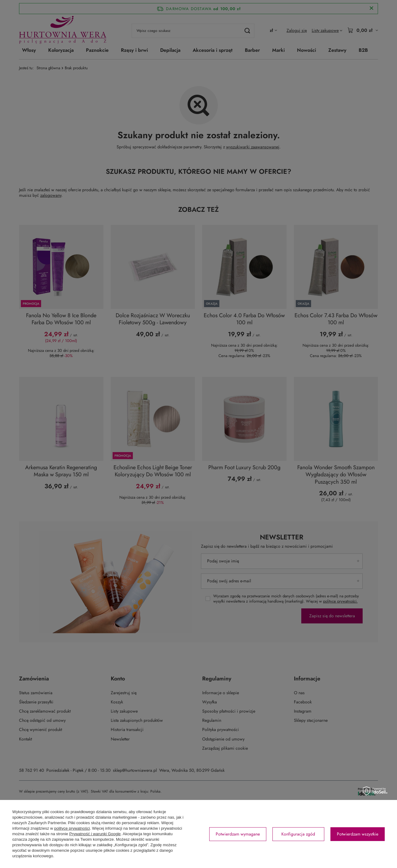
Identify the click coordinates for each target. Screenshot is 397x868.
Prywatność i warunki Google (95, 834)
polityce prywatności (72, 828)
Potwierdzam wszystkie (358, 834)
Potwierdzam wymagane (238, 834)
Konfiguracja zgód (298, 834)
